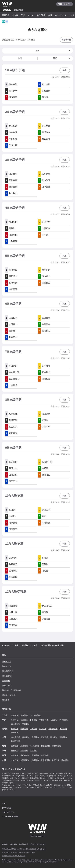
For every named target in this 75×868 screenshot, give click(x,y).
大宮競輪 (54, 720)
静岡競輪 (15, 732)
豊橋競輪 (45, 737)
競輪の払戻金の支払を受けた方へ (14, 856)
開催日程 (6, 15)
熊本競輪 (65, 760)
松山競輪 (45, 755)
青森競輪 (24, 715)
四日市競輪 (16, 741)
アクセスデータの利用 (10, 817)
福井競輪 (15, 746)
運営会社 (5, 844)
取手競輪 (33, 720)
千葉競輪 (24, 729)
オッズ (30, 15)
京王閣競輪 (16, 724)
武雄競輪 (35, 760)
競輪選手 (6, 700)
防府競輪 (33, 751)
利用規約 (13, 844)
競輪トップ (7, 662)
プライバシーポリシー (38, 844)
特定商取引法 (23, 844)
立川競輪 (26, 724)
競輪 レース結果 (9, 695)
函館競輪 (15, 715)
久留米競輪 (25, 760)
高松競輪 (15, 755)
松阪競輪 (63, 737)
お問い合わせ (7, 808)
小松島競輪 (25, 755)
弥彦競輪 (15, 720)
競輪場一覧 (7, 666)
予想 (23, 15)
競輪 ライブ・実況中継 (11, 690)
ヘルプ (4, 803)
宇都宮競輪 (44, 720)
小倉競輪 (15, 760)
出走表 (15, 15)
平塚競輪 (43, 729)
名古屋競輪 (16, 737)
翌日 (62, 58)
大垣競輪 (35, 737)
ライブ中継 (41, 15)
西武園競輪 (64, 720)
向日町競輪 (34, 746)
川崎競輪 (33, 729)
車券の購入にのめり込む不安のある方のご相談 (18, 852)
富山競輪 (54, 737)
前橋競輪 (24, 720)
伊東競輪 (63, 729)
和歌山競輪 (45, 746)
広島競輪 (24, 751)
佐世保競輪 (45, 760)
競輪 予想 (6, 681)
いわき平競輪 (35, 715)
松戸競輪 (15, 729)
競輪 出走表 (7, 676)
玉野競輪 (15, 751)
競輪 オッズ (7, 686)
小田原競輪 (53, 729)
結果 (50, 15)
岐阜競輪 (26, 737)
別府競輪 (56, 760)
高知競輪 (35, 755)
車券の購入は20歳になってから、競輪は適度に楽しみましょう (24, 849)
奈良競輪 (24, 746)
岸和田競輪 (57, 746)
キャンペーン (61, 15)
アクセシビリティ (8, 812)
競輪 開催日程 (8, 671)
